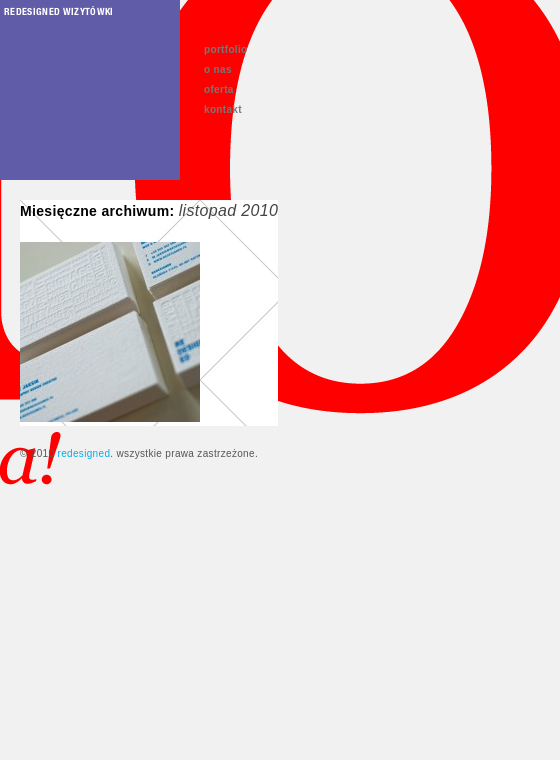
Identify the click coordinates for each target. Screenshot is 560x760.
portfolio (226, 49)
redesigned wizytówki (59, 11)
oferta (219, 89)
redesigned (83, 453)
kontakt (223, 109)
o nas (218, 69)
